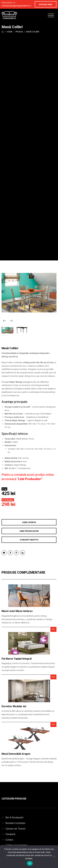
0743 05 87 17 (8, 3)
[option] (29, 293)
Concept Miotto (29, 540)
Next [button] (11, 321)
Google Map (46, 4)
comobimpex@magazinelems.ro (16, 6)
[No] (54, 857)
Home (10, 32)
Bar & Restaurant (14, 817)
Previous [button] (5, 321)
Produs (19, 32)
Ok (30, 863)
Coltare (9, 840)
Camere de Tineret (15, 829)
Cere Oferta (29, 522)
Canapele (10, 834)
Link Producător (30, 479)
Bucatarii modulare (15, 823)
